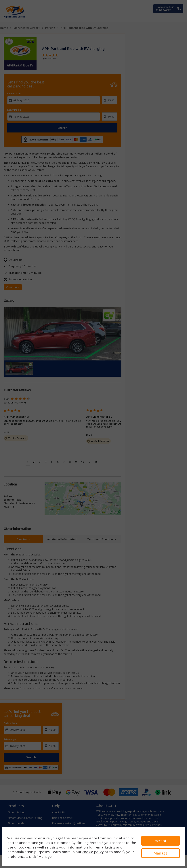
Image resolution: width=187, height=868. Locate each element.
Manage (161, 853)
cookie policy (93, 852)
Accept (161, 841)
